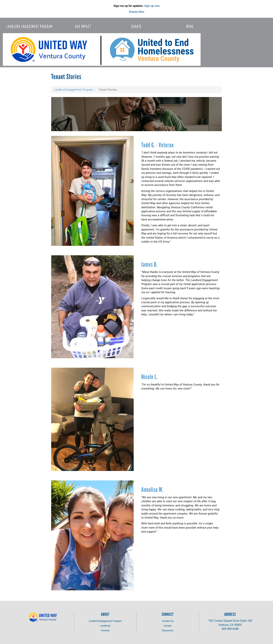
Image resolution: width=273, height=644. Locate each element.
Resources (168, 630)
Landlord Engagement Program (30, 27)
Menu (190, 27)
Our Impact (83, 27)
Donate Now (137, 12)
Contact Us (168, 621)
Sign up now (152, 6)
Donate (136, 27)
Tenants (105, 630)
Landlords (105, 626)
